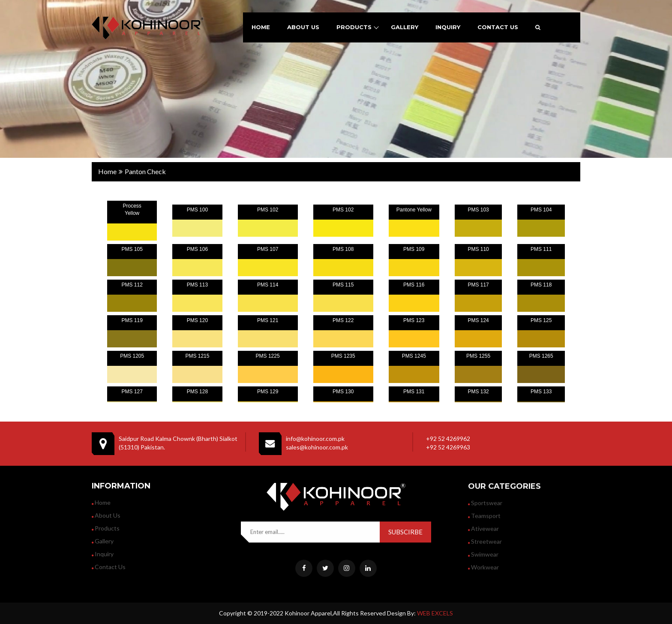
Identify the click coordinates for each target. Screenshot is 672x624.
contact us (498, 27)
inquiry (448, 27)
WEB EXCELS (435, 613)
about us (303, 27)
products (354, 27)
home (261, 27)
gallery (405, 27)
